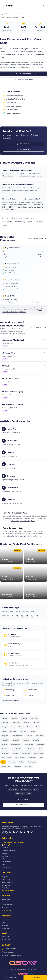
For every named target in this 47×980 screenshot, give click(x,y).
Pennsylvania (26, 753)
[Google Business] (28, 832)
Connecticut (16, 723)
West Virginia (6, 766)
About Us (5, 848)
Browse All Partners (39, 328)
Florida (36, 723)
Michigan (29, 736)
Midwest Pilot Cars (8, 891)
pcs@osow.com (9, 952)
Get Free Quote (23, 144)
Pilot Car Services (13, 17)
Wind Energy (6, 899)
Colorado (5, 723)
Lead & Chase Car (7, 882)
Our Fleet (5, 856)
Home (2, 17)
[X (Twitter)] (32, 832)
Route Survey (6, 880)
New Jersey (29, 744)
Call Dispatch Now (24, 74)
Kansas (4, 731)
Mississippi (5, 740)
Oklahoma (5, 753)
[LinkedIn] (10, 832)
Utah (3, 762)
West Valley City (20, 222)
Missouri (16, 740)
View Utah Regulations (24, 80)
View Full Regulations (38, 239)
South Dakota (20, 758)
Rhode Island (39, 753)
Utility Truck (5, 888)
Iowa (38, 727)
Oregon (15, 753)
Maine (33, 731)
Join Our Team (6, 867)
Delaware (27, 723)
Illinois (21, 727)
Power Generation (8, 905)
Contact (4, 864)
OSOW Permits (6, 885)
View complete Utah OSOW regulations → (22, 311)
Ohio (40, 749)
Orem (5, 226)
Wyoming (28, 766)
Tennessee (32, 758)
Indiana (30, 727)
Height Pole (5, 877)
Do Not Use (5, 928)
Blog (3, 923)
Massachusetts (17, 736)
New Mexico (41, 744)
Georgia (4, 727)
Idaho (13, 727)
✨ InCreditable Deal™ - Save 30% (13, 842)
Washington (32, 762)
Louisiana (24, 731)
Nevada (4, 744)
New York (5, 749)
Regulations (5, 920)
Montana (26, 740)
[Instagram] (6, 832)
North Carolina (17, 749)
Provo (30, 222)
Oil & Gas (5, 907)
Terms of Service (7, 939)
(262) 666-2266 (23, 149)
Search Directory (23, 805)
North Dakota (30, 749)
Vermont (12, 762)
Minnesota (40, 736)
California (34, 718)
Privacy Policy (6, 937)
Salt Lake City (7, 222)
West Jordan (39, 222)
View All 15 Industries (11, 700)
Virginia (21, 762)
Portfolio (4, 853)
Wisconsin (18, 766)
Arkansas (24, 718)
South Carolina (6, 758)
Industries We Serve (8, 850)
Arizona (14, 718)
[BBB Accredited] (14, 832)
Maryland (5, 736)
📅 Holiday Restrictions (9, 845)
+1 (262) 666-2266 (10, 949)
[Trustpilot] (24, 832)
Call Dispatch (24, 799)
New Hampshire (16, 744)
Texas (41, 758)
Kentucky (13, 731)
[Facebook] (3, 832)
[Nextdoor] (17, 832)
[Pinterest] (21, 832)
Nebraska (36, 740)
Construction (6, 902)
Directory (5, 925)
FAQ (3, 859)
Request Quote (6, 862)
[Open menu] (43, 6)
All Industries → (7, 910)
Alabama (5, 718)
